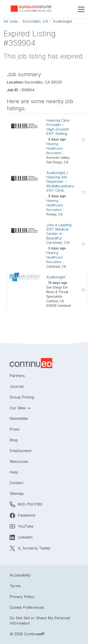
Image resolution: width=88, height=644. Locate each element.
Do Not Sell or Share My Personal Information (40, 621)
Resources (19, 461)
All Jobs (11, 21)
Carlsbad (53, 266)
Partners (17, 376)
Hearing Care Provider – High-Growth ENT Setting (58, 127)
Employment (21, 451)
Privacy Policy (22, 597)
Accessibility (20, 575)
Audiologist (62, 21)
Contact (16, 483)
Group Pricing (22, 397)
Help (14, 472)
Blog (14, 440)
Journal (16, 386)
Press (15, 429)
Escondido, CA (35, 21)
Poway (51, 214)
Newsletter (19, 418)
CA (66, 162)
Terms (15, 586)
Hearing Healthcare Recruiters (55, 148)
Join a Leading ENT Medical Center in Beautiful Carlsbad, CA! (59, 234)
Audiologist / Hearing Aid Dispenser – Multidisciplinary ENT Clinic (60, 182)
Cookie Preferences (27, 607)
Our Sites (18, 408)
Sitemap (17, 493)
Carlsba (52, 301)
